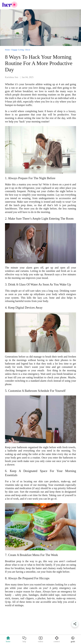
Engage (14, 50)
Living (21, 50)
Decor (28, 50)
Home (7, 50)
